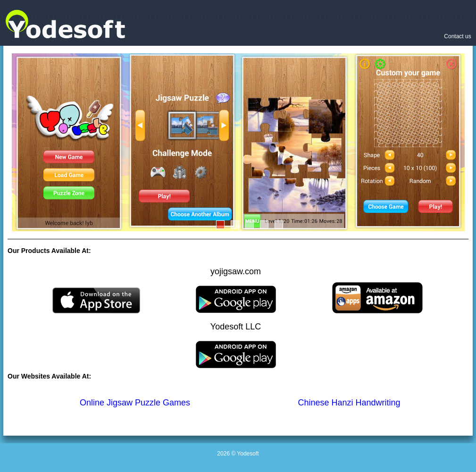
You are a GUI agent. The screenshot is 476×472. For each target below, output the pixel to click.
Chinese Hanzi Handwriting (349, 403)
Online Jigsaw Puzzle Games (135, 403)
